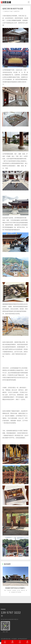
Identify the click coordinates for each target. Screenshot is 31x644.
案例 (12, 642)
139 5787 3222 (11, 632)
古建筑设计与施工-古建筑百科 (12, 11)
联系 (20, 642)
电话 (27, 642)
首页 (5, 642)
